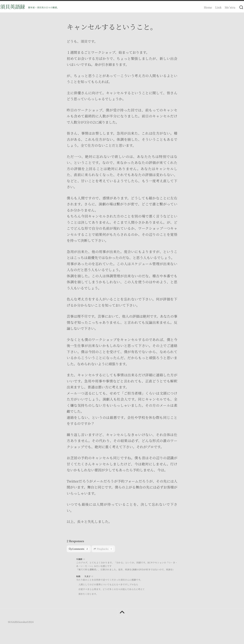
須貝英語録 (19, 7)
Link (212, 7)
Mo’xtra (224, 7)
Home (202, 7)
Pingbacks (105, 550)
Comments (79, 550)
